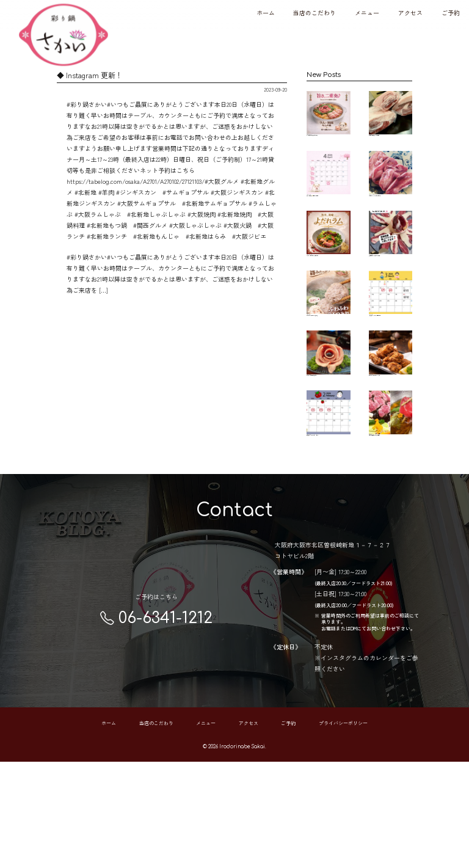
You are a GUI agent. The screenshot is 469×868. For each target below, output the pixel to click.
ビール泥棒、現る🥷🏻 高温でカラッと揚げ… (391, 437)
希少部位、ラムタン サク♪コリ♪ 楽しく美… (391, 199)
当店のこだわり (314, 13)
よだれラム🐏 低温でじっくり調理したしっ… (328, 279)
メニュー (367, 13)
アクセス (410, 13)
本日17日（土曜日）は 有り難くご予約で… (391, 512)
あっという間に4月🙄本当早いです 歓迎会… (328, 196)
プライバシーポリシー (343, 830)
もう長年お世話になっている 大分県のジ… (391, 121)
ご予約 (451, 13)
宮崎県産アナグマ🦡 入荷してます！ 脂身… (391, 276)
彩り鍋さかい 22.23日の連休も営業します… (328, 437)
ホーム (266, 13)
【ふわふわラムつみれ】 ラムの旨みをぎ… (328, 357)
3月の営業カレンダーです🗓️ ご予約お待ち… (391, 360)
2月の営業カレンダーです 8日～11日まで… (328, 512)
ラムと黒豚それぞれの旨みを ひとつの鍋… (328, 121)
